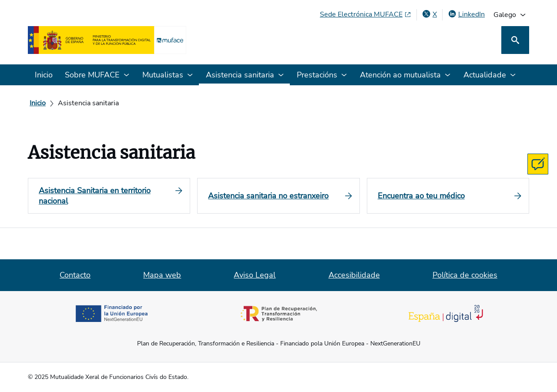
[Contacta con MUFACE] (538, 164)
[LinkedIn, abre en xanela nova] (466, 14)
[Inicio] (38, 103)
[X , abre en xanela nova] (429, 14)
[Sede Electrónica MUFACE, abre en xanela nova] (366, 14)
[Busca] (515, 40)
